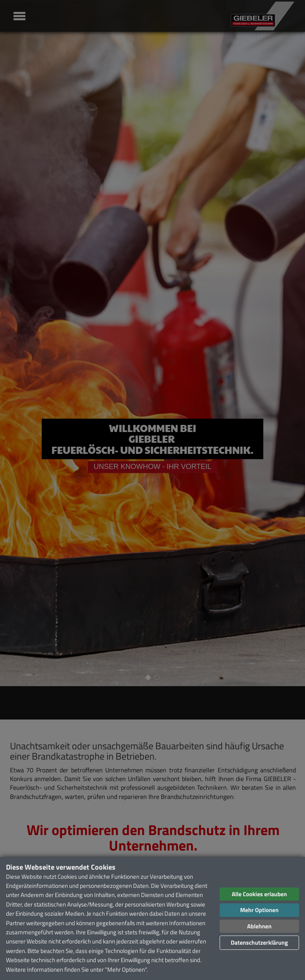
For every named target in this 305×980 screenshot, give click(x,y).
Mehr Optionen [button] (259, 910)
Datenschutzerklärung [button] (259, 942)
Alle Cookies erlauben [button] (259, 894)
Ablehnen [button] (259, 926)
